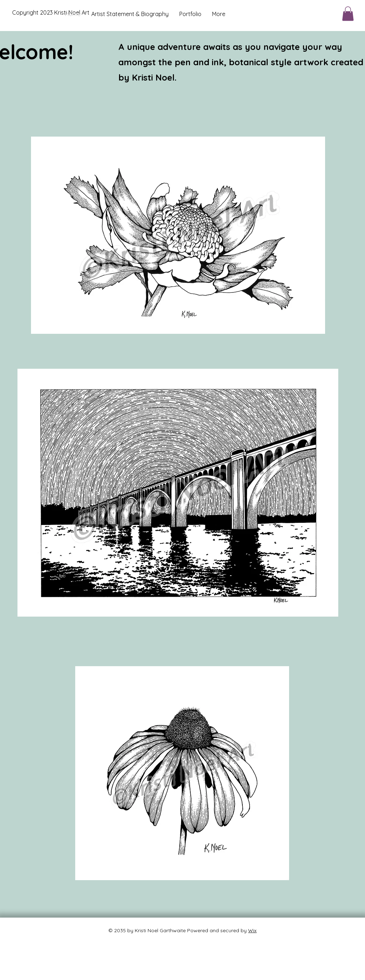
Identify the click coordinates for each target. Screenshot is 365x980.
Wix (252, 930)
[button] (348, 14)
